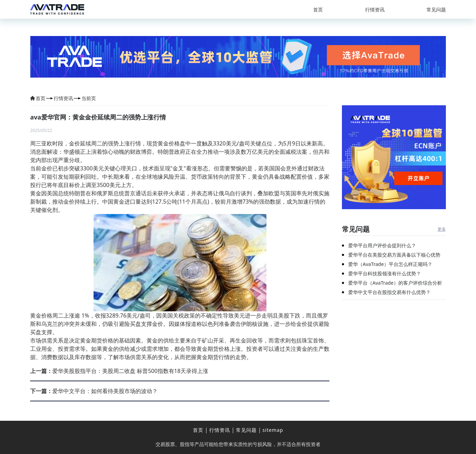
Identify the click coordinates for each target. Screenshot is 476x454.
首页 (318, 10)
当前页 (89, 98)
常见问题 (436, 10)
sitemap (273, 430)
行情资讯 (375, 10)
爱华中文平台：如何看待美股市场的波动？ (94, 391)
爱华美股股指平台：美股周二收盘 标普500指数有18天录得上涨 (119, 371)
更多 (442, 229)
